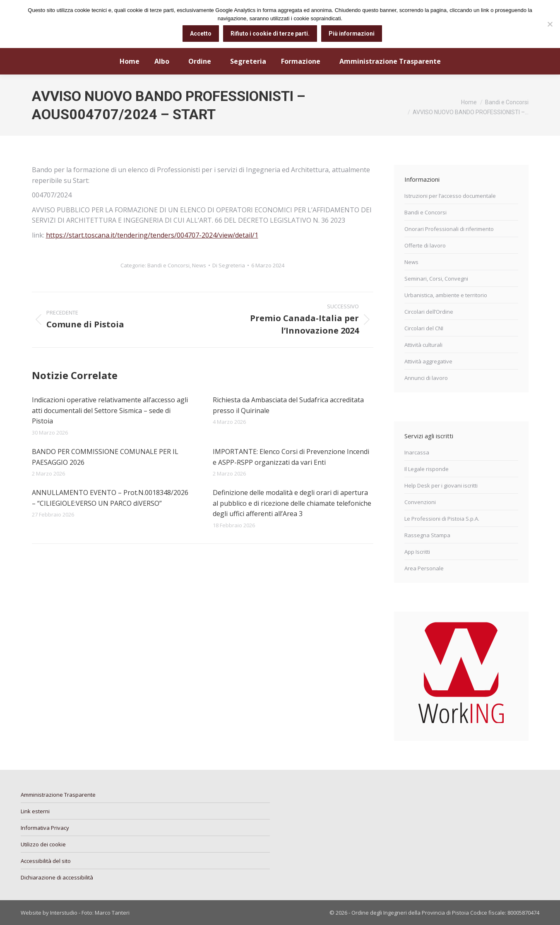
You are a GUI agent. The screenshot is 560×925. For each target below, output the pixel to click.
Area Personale (424, 568)
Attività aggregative (428, 361)
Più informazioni (352, 34)
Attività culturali (423, 345)
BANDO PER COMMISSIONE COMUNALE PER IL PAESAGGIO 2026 (105, 457)
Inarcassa (417, 452)
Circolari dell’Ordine (429, 312)
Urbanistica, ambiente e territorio (446, 295)
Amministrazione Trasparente (58, 795)
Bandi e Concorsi (168, 265)
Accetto (201, 34)
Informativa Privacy (45, 828)
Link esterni (35, 811)
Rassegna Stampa (427, 535)
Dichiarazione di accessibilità (57, 877)
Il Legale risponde (427, 469)
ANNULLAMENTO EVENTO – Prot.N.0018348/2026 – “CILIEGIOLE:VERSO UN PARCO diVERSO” (110, 498)
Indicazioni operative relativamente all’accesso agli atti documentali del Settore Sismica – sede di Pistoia (110, 410)
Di (229, 265)
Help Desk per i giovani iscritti (441, 485)
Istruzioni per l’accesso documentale (450, 196)
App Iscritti (417, 552)
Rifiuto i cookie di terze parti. (270, 34)
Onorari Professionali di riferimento (449, 229)
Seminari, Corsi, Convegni (436, 279)
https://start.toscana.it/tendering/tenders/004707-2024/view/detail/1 (152, 235)
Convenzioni (420, 502)
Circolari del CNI (424, 328)
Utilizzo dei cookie (43, 844)
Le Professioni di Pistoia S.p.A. (442, 519)
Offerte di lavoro (425, 245)
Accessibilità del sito (46, 861)
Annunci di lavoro (426, 378)
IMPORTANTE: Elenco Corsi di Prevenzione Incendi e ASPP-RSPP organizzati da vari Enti (291, 457)
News (199, 265)
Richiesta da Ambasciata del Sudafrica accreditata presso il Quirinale (288, 405)
